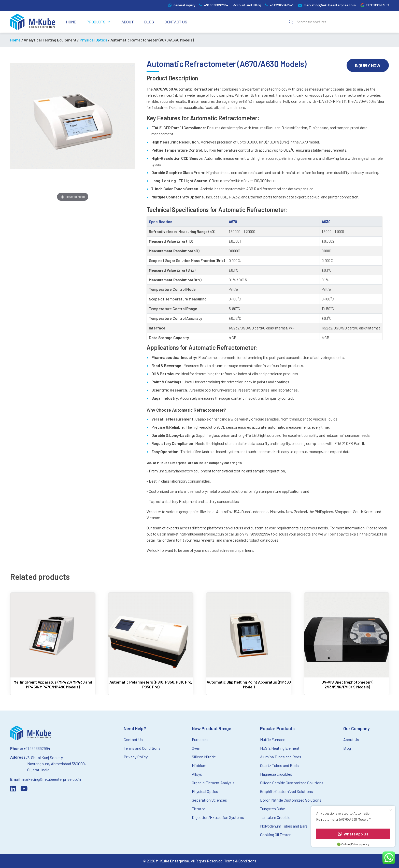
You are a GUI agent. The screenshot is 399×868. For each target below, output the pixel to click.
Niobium (199, 765)
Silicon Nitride (204, 757)
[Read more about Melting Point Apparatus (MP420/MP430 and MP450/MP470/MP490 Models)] (53, 642)
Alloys (197, 774)
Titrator (198, 809)
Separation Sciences (209, 800)
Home (71, 22)
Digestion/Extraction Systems (218, 817)
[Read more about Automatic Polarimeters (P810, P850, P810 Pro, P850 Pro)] (151, 642)
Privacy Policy (136, 757)
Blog (149, 22)
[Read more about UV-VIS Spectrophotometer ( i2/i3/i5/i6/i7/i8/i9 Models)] (347, 642)
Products (99, 22)
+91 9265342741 (282, 5)
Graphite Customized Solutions (287, 791)
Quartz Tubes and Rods (279, 765)
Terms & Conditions (240, 861)
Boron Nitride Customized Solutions (291, 800)
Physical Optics (93, 40)
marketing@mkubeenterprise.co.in (330, 5)
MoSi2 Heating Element (280, 748)
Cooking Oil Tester (275, 835)
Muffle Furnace (273, 739)
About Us (351, 739)
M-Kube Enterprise (172, 861)
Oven (196, 748)
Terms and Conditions (142, 748)
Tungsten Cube (273, 809)
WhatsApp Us (353, 834)
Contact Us (176, 22)
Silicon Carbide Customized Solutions (292, 783)
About (128, 22)
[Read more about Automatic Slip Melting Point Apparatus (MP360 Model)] (249, 642)
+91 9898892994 (216, 5)
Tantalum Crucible (275, 817)
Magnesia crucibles (276, 774)
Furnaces (200, 739)
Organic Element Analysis (213, 783)
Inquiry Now (368, 65)
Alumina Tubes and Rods (281, 757)
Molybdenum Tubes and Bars (284, 826)
